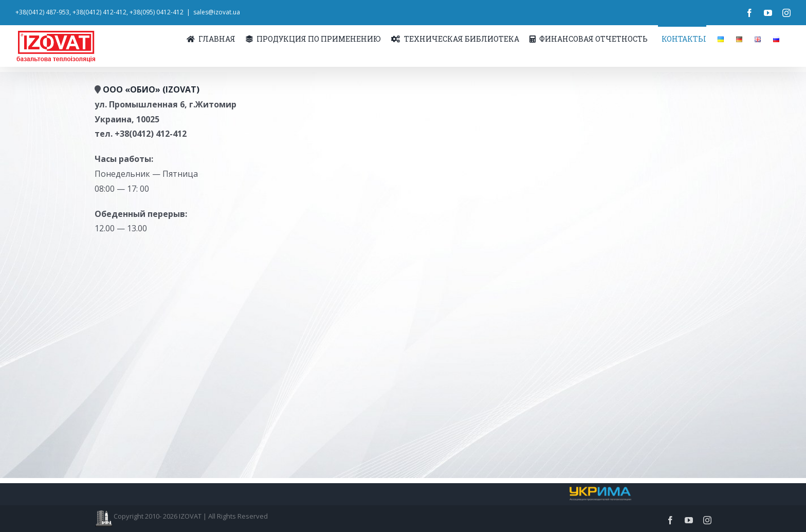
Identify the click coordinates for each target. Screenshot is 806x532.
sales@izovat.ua (217, 12)
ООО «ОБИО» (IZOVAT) (151, 89)
